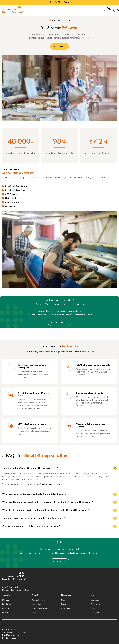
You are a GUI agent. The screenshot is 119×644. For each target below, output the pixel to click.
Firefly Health (11, 198)
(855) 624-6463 (11, 587)
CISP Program (11, 194)
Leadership (37, 604)
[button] (103, 10)
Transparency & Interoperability (14, 632)
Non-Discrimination (10, 638)
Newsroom (66, 608)
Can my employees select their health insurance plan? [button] (31, 526)
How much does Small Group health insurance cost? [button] (30, 468)
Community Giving (40, 608)
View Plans (60, 46)
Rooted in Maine (39, 600)
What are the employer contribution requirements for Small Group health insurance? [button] (48, 502)
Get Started (60, 562)
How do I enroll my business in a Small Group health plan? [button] (34, 518)
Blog (63, 600)
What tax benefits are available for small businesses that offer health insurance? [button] (46, 510)
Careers (35, 612)
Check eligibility (60, 322)
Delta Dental (10, 206)
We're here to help (51, 484)
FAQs (63, 604)
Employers (57, 20)
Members (6, 600)
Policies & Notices (9, 629)
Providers (6, 612)
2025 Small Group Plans (15, 190)
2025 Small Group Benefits (16, 186)
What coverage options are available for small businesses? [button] (34, 494)
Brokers (6, 608)
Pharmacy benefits (13, 202)
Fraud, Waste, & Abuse (11, 635)
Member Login (61, 2)
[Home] (12, 10)
